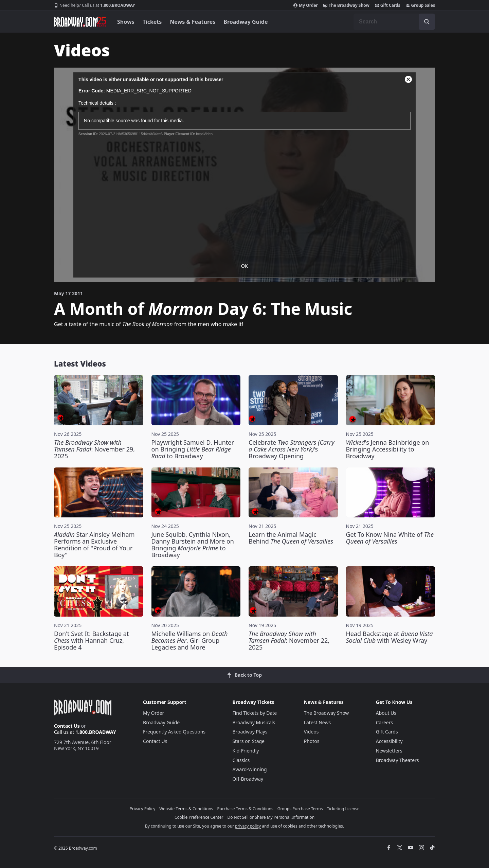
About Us (386, 713)
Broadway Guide (246, 22)
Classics (241, 760)
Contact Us (67, 726)
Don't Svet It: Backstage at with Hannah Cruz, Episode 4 (91, 640)
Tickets (152, 22)
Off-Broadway (248, 779)
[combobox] (394, 22)
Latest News (318, 722)
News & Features (193, 22)
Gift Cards (388, 5)
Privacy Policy (143, 809)
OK (244, 266)
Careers (384, 722)
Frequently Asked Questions (174, 732)
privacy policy (248, 826)
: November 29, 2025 (94, 449)
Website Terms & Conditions (186, 809)
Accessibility (389, 741)
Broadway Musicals (254, 722)
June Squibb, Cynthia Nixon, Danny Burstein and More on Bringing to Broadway (193, 545)
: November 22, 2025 (289, 640)
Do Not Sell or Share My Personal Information (271, 817)
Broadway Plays (250, 732)
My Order (306, 5)
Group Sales (420, 5)
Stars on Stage (248, 741)
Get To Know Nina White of (390, 538)
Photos (312, 741)
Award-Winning (249, 769)
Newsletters (389, 751)
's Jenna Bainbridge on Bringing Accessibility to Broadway (388, 449)
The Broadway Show (346, 5)
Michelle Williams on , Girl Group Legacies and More (190, 640)
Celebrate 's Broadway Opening (292, 449)
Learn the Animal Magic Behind (291, 538)
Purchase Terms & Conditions (245, 809)
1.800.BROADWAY (95, 5)
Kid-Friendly (246, 751)
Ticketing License (343, 809)
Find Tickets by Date (255, 713)
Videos (311, 732)
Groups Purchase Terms (300, 809)
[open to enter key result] (427, 22)
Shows (126, 22)
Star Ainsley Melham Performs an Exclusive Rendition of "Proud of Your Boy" (94, 545)
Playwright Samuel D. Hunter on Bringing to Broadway (193, 449)
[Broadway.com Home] (80, 22)
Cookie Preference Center (199, 817)
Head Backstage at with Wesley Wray (390, 637)
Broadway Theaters (397, 760)
